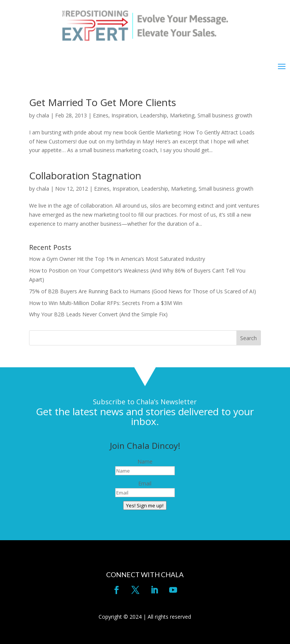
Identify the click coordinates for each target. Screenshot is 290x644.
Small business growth (225, 115)
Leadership (153, 115)
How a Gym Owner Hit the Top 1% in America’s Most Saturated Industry (117, 259)
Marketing (182, 115)
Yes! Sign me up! (145, 505)
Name (145, 461)
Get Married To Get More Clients (103, 102)
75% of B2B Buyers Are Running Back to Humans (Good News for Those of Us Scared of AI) (143, 291)
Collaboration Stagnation (85, 176)
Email (145, 483)
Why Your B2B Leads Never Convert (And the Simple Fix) (98, 314)
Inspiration (124, 115)
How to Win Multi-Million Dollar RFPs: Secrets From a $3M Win (106, 303)
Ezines (101, 115)
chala (43, 115)
